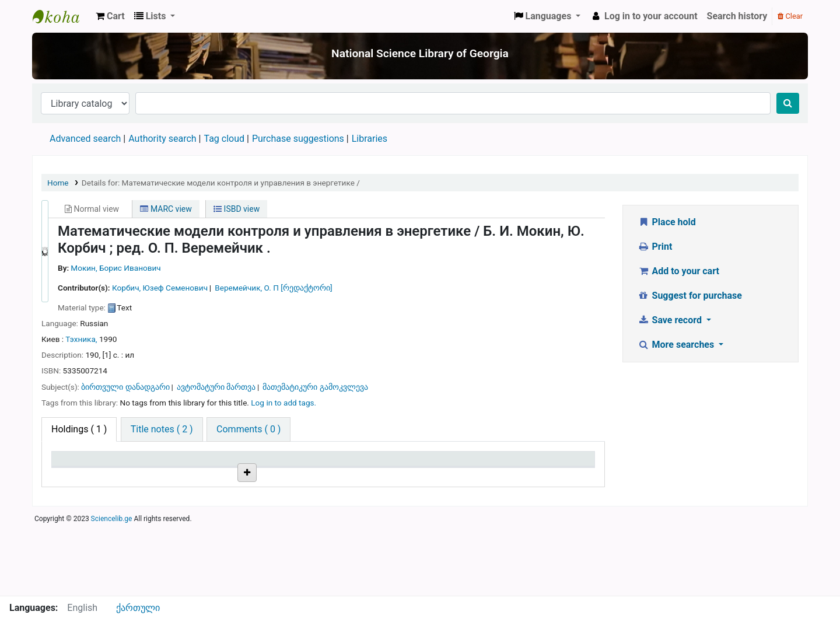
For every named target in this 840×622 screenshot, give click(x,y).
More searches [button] (677, 345)
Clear (790, 16)
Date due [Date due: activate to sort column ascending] (528, 464)
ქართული (138, 608)
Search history (737, 16)
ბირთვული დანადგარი (125, 387)
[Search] (788, 103)
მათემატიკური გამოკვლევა (315, 387)
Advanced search (85, 139)
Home (58, 183)
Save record (671, 320)
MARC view (166, 209)
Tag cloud (224, 139)
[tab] (162, 429)
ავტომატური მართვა (216, 387)
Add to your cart (678, 271)
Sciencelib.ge (112, 589)
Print (655, 247)
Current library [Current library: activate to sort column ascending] (176, 464)
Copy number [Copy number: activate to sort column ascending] (355, 464)
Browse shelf (290, 491)
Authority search (162, 139)
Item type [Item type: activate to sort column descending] (77, 464)
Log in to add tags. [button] (283, 403)
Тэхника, (81, 339)
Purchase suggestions (298, 139)
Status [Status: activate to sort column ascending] (433, 464)
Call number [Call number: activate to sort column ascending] (262, 464)
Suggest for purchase (690, 296)
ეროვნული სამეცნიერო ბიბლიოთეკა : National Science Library (62, 16)
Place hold (667, 222)
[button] (110, 16)
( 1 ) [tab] (79, 429)
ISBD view (237, 209)
